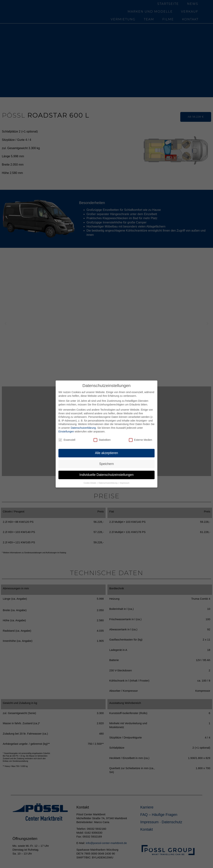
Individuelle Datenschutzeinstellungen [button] (107, 475)
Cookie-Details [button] (90, 483)
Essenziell (67, 440)
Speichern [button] (107, 464)
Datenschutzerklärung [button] (108, 483)
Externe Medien (141, 440)
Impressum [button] (125, 483)
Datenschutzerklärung (83, 428)
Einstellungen (66, 432)
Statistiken (102, 440)
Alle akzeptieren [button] (107, 453)
